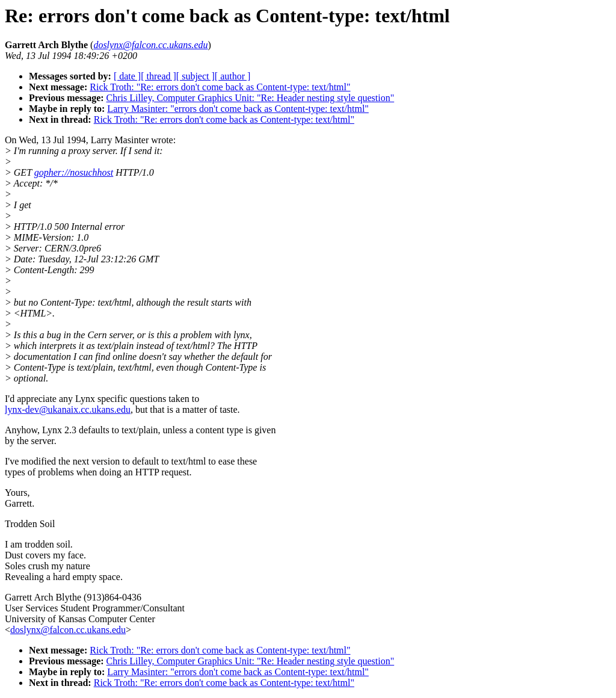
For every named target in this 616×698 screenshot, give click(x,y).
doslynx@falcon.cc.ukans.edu (68, 630)
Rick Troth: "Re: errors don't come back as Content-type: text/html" (220, 87)
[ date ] (127, 76)
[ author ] (233, 76)
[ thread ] (159, 76)
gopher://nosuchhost (74, 172)
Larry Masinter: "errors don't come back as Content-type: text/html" (238, 109)
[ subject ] (196, 76)
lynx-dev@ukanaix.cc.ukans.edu (68, 409)
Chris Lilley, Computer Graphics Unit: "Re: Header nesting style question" (251, 98)
